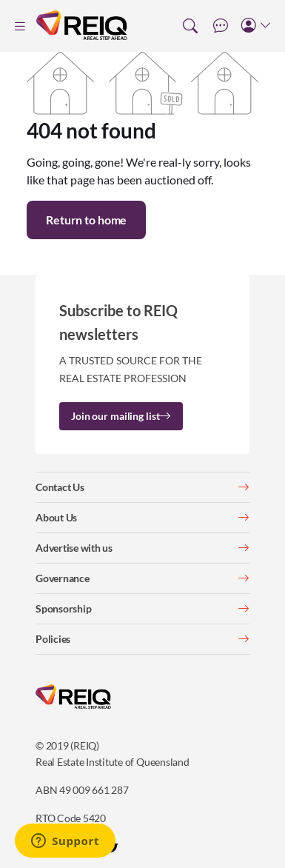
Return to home (86, 220)
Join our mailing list (121, 416)
